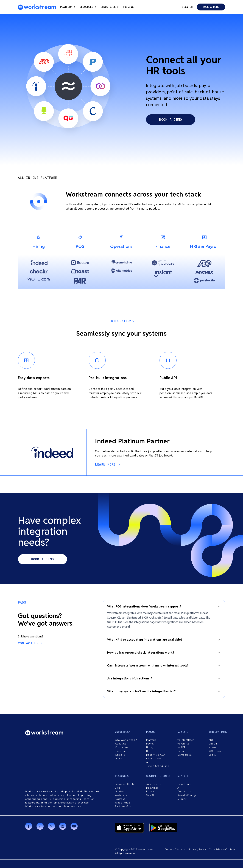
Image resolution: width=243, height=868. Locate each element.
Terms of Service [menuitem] (175, 849)
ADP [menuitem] (211, 740)
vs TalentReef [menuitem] (186, 740)
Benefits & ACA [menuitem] (156, 755)
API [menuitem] (179, 788)
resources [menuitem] (88, 7)
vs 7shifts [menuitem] (183, 744)
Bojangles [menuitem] (152, 788)
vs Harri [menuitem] (182, 751)
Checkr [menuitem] (213, 744)
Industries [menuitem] (110, 7)
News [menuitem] (118, 758)
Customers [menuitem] (122, 747)
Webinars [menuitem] (121, 795)
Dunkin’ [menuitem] (151, 791)
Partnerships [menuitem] (123, 806)
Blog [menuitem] (118, 788)
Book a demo (211, 7)
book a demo (171, 120)
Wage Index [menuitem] (122, 803)
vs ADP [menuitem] (182, 747)
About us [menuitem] (121, 744)
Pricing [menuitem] (128, 7)
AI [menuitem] (147, 762)
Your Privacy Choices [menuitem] (222, 849)
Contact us (29, 643)
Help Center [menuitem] (185, 784)
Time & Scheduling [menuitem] (158, 766)
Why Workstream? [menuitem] (126, 740)
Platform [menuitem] (68, 7)
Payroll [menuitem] (150, 744)
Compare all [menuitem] (185, 755)
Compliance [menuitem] (154, 758)
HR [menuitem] (148, 751)
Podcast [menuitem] (120, 799)
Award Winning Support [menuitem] (187, 797)
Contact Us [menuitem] (184, 791)
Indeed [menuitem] (213, 747)
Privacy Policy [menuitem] (198, 849)
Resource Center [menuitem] (125, 784)
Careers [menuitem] (120, 755)
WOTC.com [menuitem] (215, 751)
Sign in (187, 7)
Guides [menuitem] (120, 791)
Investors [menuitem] (121, 751)
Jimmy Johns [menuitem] (154, 784)
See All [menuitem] (213, 755)
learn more (106, 464)
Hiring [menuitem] (150, 747)
